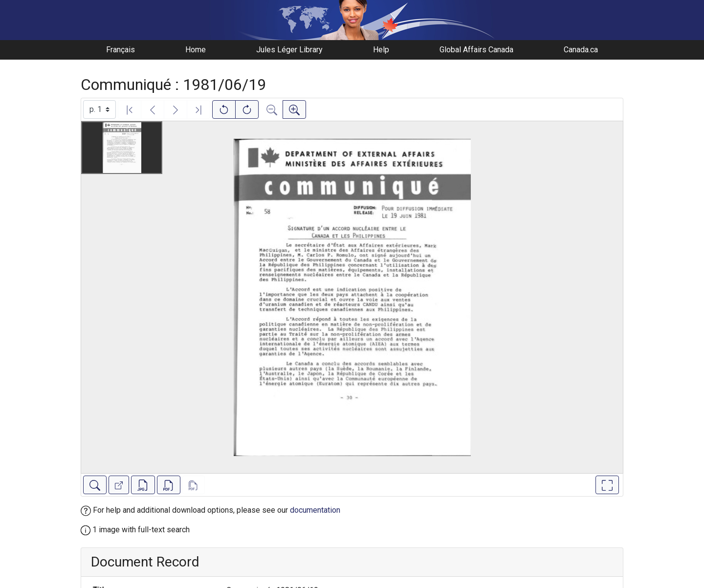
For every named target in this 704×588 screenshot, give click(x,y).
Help (381, 50)
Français (121, 50)
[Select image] (99, 109)
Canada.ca (581, 50)
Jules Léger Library (289, 50)
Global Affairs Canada (476, 50)
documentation (315, 510)
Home (196, 50)
